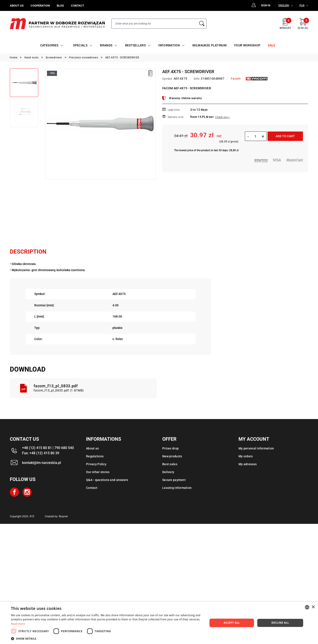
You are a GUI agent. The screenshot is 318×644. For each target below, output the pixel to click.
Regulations (95, 456)
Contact (92, 488)
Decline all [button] (280, 623)
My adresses (248, 464)
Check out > (222, 117)
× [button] (313, 607)
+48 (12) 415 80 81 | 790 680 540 (48, 448)
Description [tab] (28, 252)
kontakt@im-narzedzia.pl (41, 463)
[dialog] (159, 623)
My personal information (256, 448)
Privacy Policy (96, 464)
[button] (106, 639)
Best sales (170, 464)
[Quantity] (255, 136)
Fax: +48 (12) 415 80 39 (41, 453)
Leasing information (177, 488)
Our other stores (98, 472)
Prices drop (170, 448)
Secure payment (174, 480)
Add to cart (285, 136)
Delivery (168, 472)
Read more (18, 624)
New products (172, 456)
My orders (246, 456)
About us (92, 448)
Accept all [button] (232, 623)
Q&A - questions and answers (107, 480)
